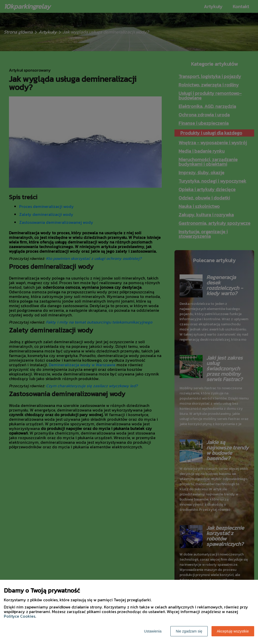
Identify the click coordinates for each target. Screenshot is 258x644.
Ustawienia (153, 631)
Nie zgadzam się (189, 631)
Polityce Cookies (20, 616)
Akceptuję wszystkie (233, 631)
